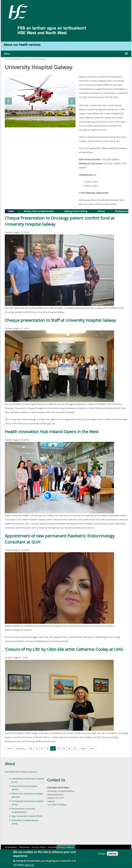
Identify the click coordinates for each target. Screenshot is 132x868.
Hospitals (16, 59)
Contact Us (56, 780)
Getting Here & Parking (76, 211)
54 (58, 748)
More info (29, 865)
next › (84, 748)
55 (64, 748)
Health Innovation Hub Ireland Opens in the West (52, 432)
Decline (112, 854)
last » (92, 748)
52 (47, 748)
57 (75, 748)
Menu (7, 54)
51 (42, 748)
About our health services (23, 45)
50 (37, 748)
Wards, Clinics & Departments (39, 211)
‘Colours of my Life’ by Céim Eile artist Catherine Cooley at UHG (64, 649)
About (10, 764)
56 (69, 748)
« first (9, 748)
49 (31, 748)
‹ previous (20, 748)
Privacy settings (66, 847)
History (101, 211)
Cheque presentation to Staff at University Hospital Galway (60, 320)
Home (7, 59)
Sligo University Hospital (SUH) (27, 816)
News (13, 211)
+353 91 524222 (59, 805)
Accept (102, 854)
